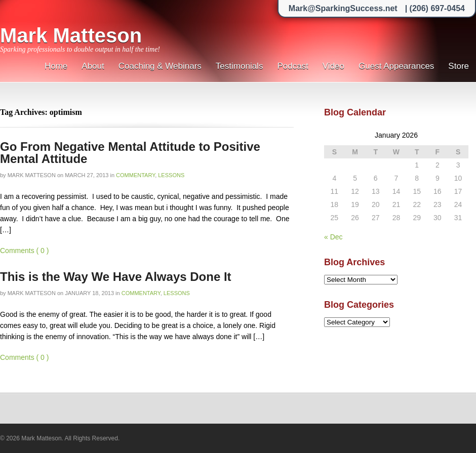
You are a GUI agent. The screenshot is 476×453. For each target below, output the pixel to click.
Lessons (171, 175)
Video (333, 66)
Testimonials (240, 66)
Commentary (135, 175)
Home (56, 66)
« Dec (333, 237)
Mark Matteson (71, 35)
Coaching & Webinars (160, 66)
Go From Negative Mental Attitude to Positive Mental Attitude (130, 153)
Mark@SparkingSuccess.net (343, 8)
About (93, 66)
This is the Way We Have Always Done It (116, 277)
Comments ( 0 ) (24, 251)
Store (459, 66)
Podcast (292, 66)
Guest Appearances (396, 66)
